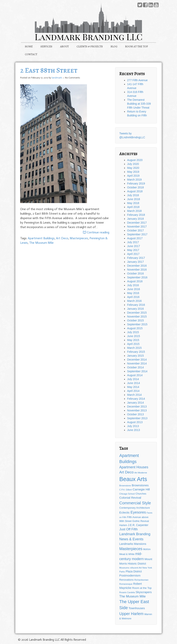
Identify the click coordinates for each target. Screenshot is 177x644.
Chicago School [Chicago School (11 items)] (127, 494)
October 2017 (135, 230)
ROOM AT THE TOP (137, 46)
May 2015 (133, 340)
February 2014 (136, 399)
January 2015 (135, 356)
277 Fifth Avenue (137, 80)
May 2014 (133, 387)
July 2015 (133, 332)
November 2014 (137, 363)
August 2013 (135, 422)
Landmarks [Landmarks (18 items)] (126, 544)
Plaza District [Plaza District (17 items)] (134, 571)
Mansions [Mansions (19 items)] (140, 544)
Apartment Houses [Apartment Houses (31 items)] (134, 467)
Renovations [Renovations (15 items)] (126, 580)
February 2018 (136, 215)
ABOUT (64, 46)
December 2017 (137, 223)
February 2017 (136, 258)
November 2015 (137, 317)
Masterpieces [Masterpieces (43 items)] (131, 549)
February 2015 (136, 352)
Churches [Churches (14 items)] (141, 494)
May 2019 (133, 172)
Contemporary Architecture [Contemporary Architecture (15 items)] (135, 508)
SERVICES (46, 46)
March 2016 (134, 301)
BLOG (114, 46)
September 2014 (137, 371)
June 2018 (133, 199)
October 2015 (135, 320)
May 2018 (133, 203)
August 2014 (135, 375)
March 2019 (134, 180)
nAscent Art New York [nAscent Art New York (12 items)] (141, 568)
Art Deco (62, 238)
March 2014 (134, 395)
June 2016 (133, 289)
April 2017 (133, 254)
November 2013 (137, 410)
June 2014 (133, 383)
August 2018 (135, 191)
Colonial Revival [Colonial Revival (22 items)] (130, 498)
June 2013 (133, 430)
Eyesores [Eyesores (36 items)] (138, 512)
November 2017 (137, 227)
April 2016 (133, 297)
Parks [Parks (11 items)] (122, 572)
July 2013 (133, 426)
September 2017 (137, 234)
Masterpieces (79, 238)
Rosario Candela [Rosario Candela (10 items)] (127, 592)
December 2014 (137, 360)
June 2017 (133, 246)
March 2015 (134, 348)
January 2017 (135, 262)
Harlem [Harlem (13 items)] (123, 525)
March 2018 (134, 211)
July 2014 (133, 379)
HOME (29, 46)
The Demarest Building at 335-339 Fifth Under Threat (139, 104)
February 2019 (136, 183)
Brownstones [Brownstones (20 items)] (140, 485)
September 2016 (137, 277)
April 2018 (133, 207)
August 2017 (135, 238)
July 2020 (133, 164)
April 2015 (133, 344)
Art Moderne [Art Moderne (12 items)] (141, 473)
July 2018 (133, 195)
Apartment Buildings (41, 238)
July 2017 (133, 242)
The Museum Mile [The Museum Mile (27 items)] (132, 596)
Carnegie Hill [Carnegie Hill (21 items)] (141, 489)
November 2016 (137, 270)
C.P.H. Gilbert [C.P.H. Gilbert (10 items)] (126, 490)
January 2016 (135, 309)
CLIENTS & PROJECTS (90, 46)
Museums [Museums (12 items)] (124, 568)
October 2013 (135, 414)
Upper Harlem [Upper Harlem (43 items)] (131, 614)
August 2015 (135, 328)
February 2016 (136, 305)
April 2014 (133, 391)
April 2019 (133, 176)
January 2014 (135, 403)
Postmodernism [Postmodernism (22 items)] (130, 575)
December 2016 (137, 266)
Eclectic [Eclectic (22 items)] (125, 512)
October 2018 (135, 187)
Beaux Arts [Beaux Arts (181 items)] (133, 479)
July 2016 (133, 285)
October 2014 (135, 367)
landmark (57, 78)
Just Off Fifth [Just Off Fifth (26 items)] (128, 529)
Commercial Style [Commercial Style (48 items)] (135, 503)
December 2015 (137, 313)
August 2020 (135, 160)
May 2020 (133, 168)
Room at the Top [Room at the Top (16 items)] (142, 588)
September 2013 (137, 418)
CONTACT (31, 54)
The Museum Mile (41, 243)
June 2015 (133, 336)
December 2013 (137, 407)
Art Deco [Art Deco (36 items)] (126, 472)
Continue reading (96, 233)
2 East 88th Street (49, 70)
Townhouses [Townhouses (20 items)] (137, 608)
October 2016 (135, 273)
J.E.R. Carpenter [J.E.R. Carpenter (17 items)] (138, 525)
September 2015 (137, 324)
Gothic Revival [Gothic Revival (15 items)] (141, 521)
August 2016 (135, 281)
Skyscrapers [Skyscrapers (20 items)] (144, 592)
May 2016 (133, 293)
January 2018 (135, 219)
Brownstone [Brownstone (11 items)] (125, 486)
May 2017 (133, 250)
